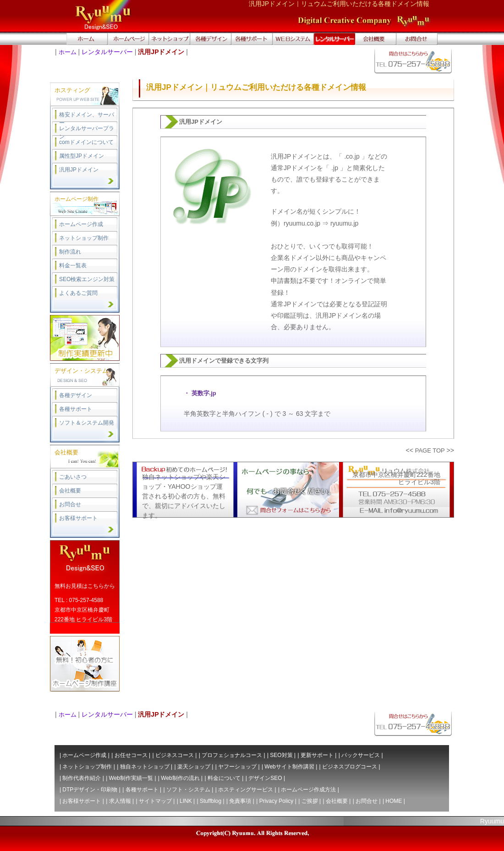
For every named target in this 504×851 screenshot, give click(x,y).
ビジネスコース (175, 755)
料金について (224, 778)
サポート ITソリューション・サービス (252, 39)
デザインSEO (265, 778)
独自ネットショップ (145, 767)
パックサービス (361, 755)
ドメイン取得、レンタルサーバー (334, 39)
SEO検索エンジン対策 (87, 279)
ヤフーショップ (237, 767)
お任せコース (131, 755)
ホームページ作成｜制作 (128, 39)
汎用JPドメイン (79, 170)
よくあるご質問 (78, 293)
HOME (394, 801)
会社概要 (376, 39)
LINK (186, 801)
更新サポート (317, 755)
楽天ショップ (194, 767)
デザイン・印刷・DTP (211, 39)
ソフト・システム (188, 790)
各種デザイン (76, 395)
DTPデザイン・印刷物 (90, 790)
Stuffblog (211, 801)
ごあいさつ (73, 477)
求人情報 (120, 801)
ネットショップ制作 (84, 238)
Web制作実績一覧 (131, 778)
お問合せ (70, 504)
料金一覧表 (73, 265)
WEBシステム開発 (293, 39)
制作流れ (70, 252)
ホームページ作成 (81, 224)
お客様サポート (78, 518)
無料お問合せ (417, 39)
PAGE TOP (430, 450)
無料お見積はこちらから (85, 586)
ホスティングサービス (246, 790)
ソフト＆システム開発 (87, 423)
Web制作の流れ (180, 778)
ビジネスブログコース (350, 767)
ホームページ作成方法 (308, 790)
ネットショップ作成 (170, 39)
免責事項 (240, 801)
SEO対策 (281, 755)
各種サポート (76, 409)
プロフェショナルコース (232, 755)
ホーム (68, 52)
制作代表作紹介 (82, 778)
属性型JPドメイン (82, 156)
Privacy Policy (277, 801)
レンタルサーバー (107, 52)
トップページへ (87, 39)
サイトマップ (155, 801)
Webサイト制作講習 (289, 767)
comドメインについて (86, 142)
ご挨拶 (310, 801)
